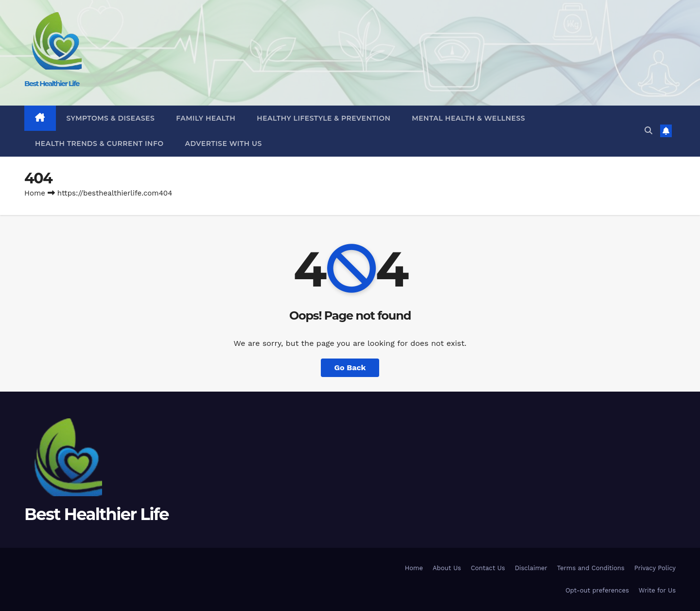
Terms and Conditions (591, 568)
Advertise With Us (224, 144)
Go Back (350, 368)
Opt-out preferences (597, 590)
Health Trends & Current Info (99, 144)
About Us (447, 568)
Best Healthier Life (52, 83)
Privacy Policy (655, 568)
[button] (648, 131)
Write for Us (657, 590)
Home (35, 193)
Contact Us (488, 568)
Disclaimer (531, 568)
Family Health (206, 118)
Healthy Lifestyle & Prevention (324, 118)
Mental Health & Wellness (468, 118)
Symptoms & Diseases (111, 118)
